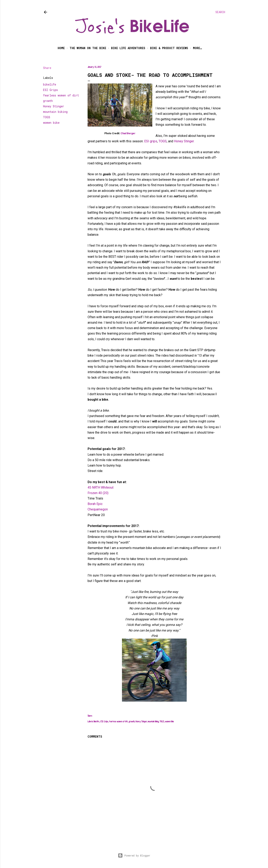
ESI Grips (50, 90)
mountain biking (55, 112)
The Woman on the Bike (88, 48)
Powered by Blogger (134, 855)
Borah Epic (95, 504)
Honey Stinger (54, 106)
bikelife (50, 84)
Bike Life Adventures (128, 48)
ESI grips (151, 141)
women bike (51, 123)
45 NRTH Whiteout (101, 487)
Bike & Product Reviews (169, 48)
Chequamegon (98, 509)
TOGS (47, 117)
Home (61, 48)
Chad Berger (128, 133)
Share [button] (47, 68)
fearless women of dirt (61, 95)
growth (48, 101)
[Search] (220, 12)
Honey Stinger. (184, 141)
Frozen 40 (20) (98, 493)
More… (197, 48)
